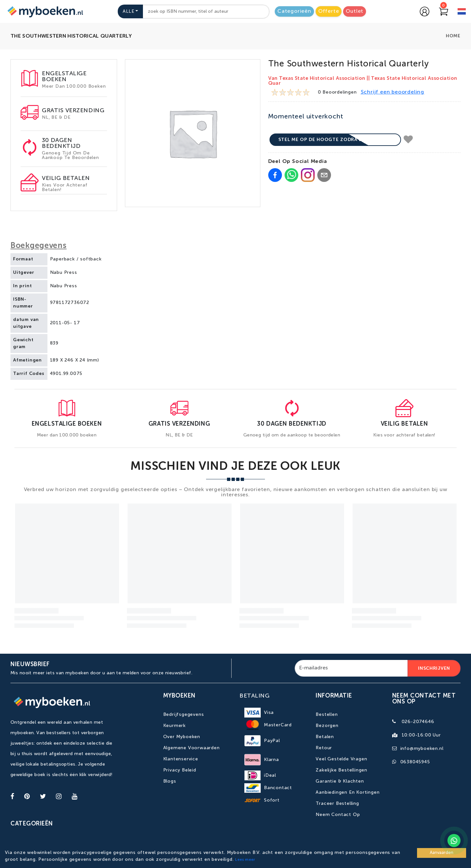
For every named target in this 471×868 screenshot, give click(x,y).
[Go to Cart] (444, 11)
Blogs (170, 781)
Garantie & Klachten (340, 781)
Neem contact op (338, 815)
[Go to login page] (425, 11)
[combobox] (206, 12)
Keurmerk (174, 726)
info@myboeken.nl (422, 749)
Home (453, 36)
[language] (462, 12)
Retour (324, 748)
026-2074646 (418, 722)
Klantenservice (181, 759)
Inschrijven (434, 668)
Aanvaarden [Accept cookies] (442, 853)
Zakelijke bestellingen (341, 770)
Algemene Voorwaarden (192, 748)
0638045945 (415, 762)
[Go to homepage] (44, 11)
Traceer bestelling (337, 804)
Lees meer (245, 860)
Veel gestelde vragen (341, 759)
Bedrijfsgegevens (184, 715)
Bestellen (327, 715)
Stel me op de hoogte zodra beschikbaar (335, 140)
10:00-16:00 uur (421, 735)
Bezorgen (327, 726)
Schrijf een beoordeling (392, 92)
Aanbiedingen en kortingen (348, 792)
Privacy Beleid (180, 770)
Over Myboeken (182, 737)
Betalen (325, 737)
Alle (129, 11)
